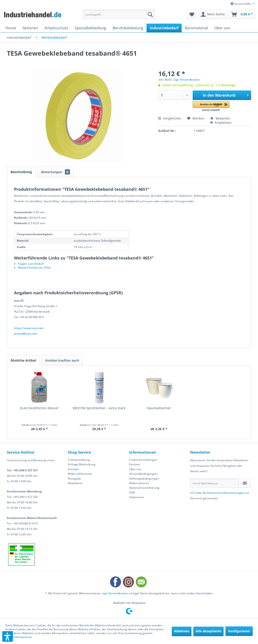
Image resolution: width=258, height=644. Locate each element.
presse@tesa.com (26, 334)
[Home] (11, 28)
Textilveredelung (79, 460)
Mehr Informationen (19, 637)
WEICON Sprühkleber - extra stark (99, 408)
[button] (211, 106)
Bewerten (220, 118)
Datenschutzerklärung (144, 488)
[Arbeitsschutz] (56, 28)
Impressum (137, 497)
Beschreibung (21, 172)
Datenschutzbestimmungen (226, 493)
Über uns (135, 469)
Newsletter (75, 483)
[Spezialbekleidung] (90, 28)
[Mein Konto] (213, 14)
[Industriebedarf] (164, 28)
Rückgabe (74, 479)
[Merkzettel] (192, 14)
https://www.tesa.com (29, 328)
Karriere (135, 464)
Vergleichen (170, 118)
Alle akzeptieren (208, 631)
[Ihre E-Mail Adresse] (215, 483)
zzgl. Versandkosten (187, 80)
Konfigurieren (239, 631)
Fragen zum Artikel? (29, 264)
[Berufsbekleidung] (128, 28)
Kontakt (73, 469)
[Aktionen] (30, 28)
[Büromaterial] (196, 28)
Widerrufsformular (80, 474)
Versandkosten (118, 593)
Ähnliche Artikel (23, 360)
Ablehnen (182, 631)
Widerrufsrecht (139, 483)
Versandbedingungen (143, 474)
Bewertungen (55, 172)
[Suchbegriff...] (119, 14)
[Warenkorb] (242, 14)
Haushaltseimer (159, 408)
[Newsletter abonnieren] (245, 483)
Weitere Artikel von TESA (32, 268)
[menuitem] (119, 14)
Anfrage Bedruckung (82, 464)
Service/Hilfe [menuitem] (241, 4)
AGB (132, 493)
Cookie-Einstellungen (143, 460)
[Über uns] (222, 28)
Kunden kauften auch (62, 360)
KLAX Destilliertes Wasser (39, 408)
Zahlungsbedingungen (144, 479)
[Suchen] (150, 14)
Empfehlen (221, 123)
